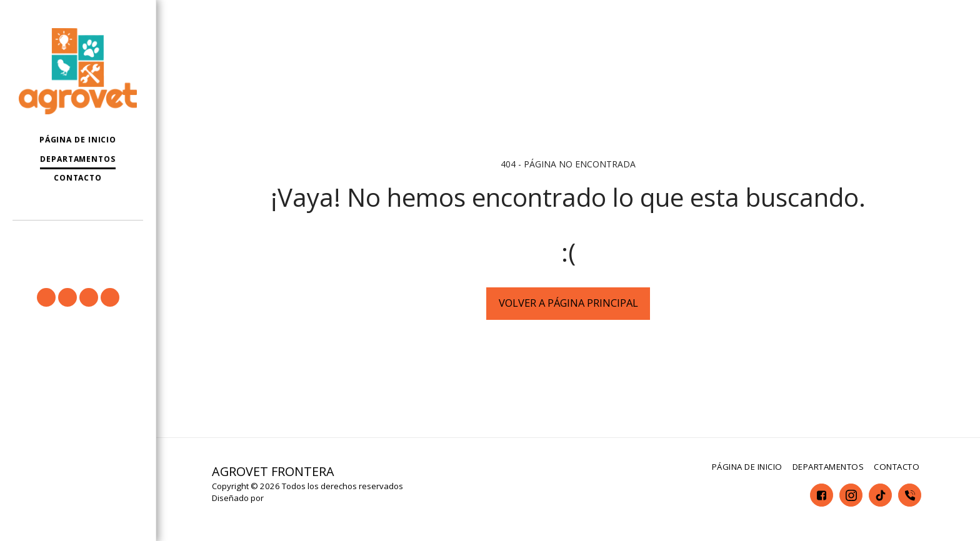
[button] (78, 238)
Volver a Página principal (568, 303)
